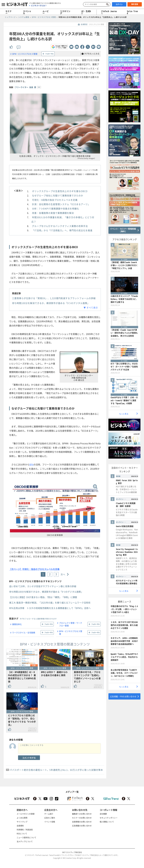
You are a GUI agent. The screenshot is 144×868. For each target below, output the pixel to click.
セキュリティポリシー (109, 818)
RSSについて (22, 833)
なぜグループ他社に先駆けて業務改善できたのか (58, 195)
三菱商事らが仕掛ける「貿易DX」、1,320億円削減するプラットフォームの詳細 (54, 298)
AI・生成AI (86, 12)
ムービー (46, 12)
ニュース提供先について (26, 837)
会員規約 (20, 826)
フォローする (49, 54)
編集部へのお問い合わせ (82, 814)
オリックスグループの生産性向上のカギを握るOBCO (60, 191)
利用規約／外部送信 (25, 830)
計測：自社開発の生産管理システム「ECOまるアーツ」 (61, 204)
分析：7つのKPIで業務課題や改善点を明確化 (56, 209)
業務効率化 (17, 624)
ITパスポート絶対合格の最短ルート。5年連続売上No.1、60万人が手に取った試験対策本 (56, 770)
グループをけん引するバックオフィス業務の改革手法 (60, 226)
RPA (31, 464)
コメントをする (29, 758)
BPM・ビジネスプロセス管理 (25, 54)
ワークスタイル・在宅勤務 (24, 633)
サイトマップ (22, 822)
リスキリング (65, 12)
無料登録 (135, 4)
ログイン (119, 4)
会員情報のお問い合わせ (82, 822)
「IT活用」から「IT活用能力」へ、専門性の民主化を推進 (62, 230)
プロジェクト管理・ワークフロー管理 (71, 624)
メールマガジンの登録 (26, 814)
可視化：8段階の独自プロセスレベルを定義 (55, 200)
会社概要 (103, 814)
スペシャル (27, 12)
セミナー (9, 12)
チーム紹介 (49, 814)
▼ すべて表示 (91, 308)
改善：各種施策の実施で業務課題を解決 (53, 213)
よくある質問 (22, 818)
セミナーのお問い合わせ (82, 818)
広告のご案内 (50, 818)
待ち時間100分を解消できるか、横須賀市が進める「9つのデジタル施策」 (51, 303)
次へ (63, 574)
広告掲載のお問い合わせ (82, 826)
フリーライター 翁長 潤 (25, 87)
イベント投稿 (50, 822)
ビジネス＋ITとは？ (39, 6)
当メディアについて (25, 841)
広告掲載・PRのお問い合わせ (123, 696)
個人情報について (107, 822)
